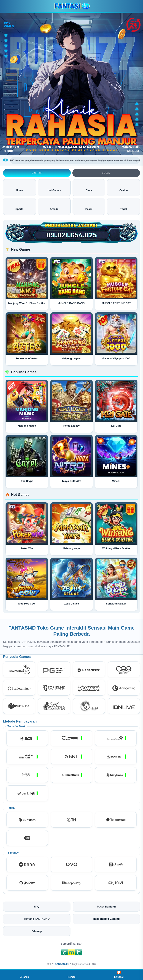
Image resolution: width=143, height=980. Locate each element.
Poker (89, 206)
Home (19, 187)
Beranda (24, 974)
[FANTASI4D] (72, 6)
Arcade (54, 206)
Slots (89, 187)
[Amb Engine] (72, 953)
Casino (124, 187)
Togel (124, 206)
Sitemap (37, 931)
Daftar (37, 173)
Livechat (119, 974)
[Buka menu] (7, 6)
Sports (19, 206)
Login (106, 173)
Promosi (71, 974)
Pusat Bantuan (106, 907)
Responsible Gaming (106, 919)
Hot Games (54, 187)
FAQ (37, 907)
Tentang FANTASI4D (37, 919)
